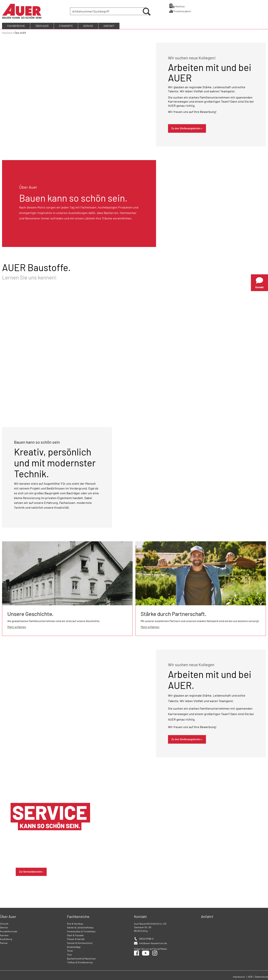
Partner (4, 942)
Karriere (4, 934)
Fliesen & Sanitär (76, 938)
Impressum (239, 976)
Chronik (4, 923)
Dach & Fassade (75, 934)
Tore (69, 954)
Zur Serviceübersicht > (31, 871)
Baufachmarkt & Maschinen (81, 958)
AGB (250, 976)
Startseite (7, 32)
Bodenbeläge (74, 946)
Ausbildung (6, 938)
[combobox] (107, 11)
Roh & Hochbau (75, 923)
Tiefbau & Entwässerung (80, 961)
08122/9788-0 (146, 938)
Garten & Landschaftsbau (80, 927)
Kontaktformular (9, 930)
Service (4, 927)
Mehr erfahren (17, 626)
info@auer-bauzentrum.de (153, 942)
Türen (70, 950)
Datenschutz (261, 976)
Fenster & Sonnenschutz (80, 942)
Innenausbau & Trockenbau (81, 930)
